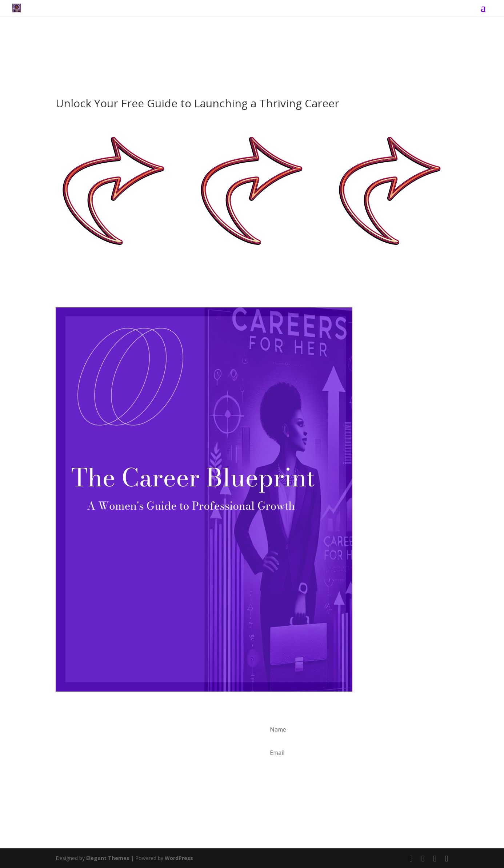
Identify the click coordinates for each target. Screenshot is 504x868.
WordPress (179, 858)
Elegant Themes (108, 858)
